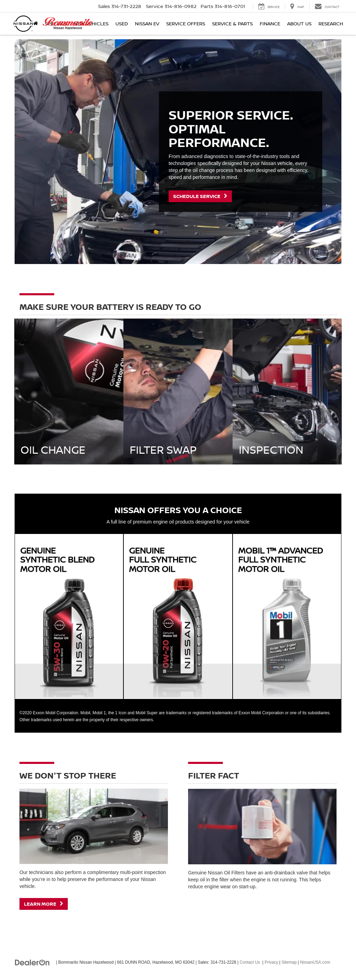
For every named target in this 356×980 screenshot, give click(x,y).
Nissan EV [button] (147, 23)
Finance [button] (270, 23)
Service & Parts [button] (232, 23)
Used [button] (122, 23)
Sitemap (289, 962)
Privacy (271, 962)
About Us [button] (299, 23)
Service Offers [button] (186, 23)
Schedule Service (200, 196)
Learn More (44, 904)
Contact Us (250, 962)
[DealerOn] (32, 962)
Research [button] (331, 23)
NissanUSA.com (315, 962)
